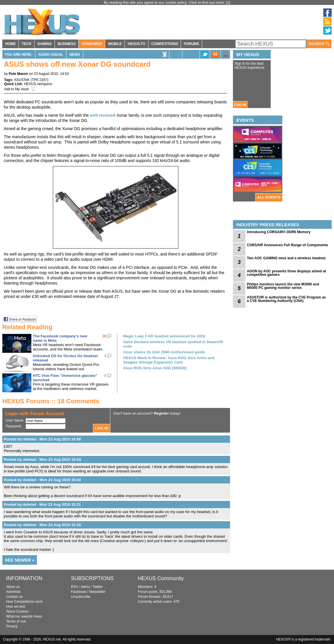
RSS (74, 587)
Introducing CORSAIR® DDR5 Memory (279, 232)
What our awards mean (24, 616)
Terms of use (16, 621)
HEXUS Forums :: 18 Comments (51, 401)
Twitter (98, 587)
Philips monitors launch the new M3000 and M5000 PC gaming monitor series (283, 286)
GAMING (45, 44)
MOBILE (115, 44)
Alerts (85, 587)
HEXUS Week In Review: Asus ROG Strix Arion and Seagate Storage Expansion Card (169, 360)
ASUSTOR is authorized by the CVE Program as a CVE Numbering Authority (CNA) (286, 299)
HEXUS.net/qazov (38, 84)
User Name (15, 420)
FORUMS (191, 44)
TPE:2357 (39, 80)
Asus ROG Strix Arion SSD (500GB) (155, 368)
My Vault (22, 89)
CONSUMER (92, 44)
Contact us (14, 597)
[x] (228, 2)
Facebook (79, 592)
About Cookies (17, 611)
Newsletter (97, 592)
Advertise (13, 592)
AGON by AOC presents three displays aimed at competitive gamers (286, 273)
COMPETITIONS (165, 44)
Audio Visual (51, 55)
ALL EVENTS (269, 197)
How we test (16, 607)
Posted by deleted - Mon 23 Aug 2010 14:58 (42, 439)
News (75, 55)
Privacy (12, 626)
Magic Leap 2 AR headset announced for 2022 (164, 336)
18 (215, 54)
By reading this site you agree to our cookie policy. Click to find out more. (165, 2)
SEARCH (319, 44)
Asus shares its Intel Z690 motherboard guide (164, 352)
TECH (27, 44)
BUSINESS (67, 44)
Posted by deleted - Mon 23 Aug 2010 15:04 (42, 459)
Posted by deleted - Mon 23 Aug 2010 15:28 (42, 525)
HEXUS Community (161, 578)
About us (13, 587)
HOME (10, 44)
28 (104, 336)
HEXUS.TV (137, 44)
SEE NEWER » (20, 560)
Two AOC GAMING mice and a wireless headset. (287, 258)
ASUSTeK (22, 80)
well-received (103, 115)
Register (161, 413)
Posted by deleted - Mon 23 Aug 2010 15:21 (42, 504)
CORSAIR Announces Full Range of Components (288, 245)
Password (14, 426)
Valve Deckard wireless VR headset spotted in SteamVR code (173, 344)
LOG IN (240, 105)
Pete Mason (18, 74)
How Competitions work (24, 602)
